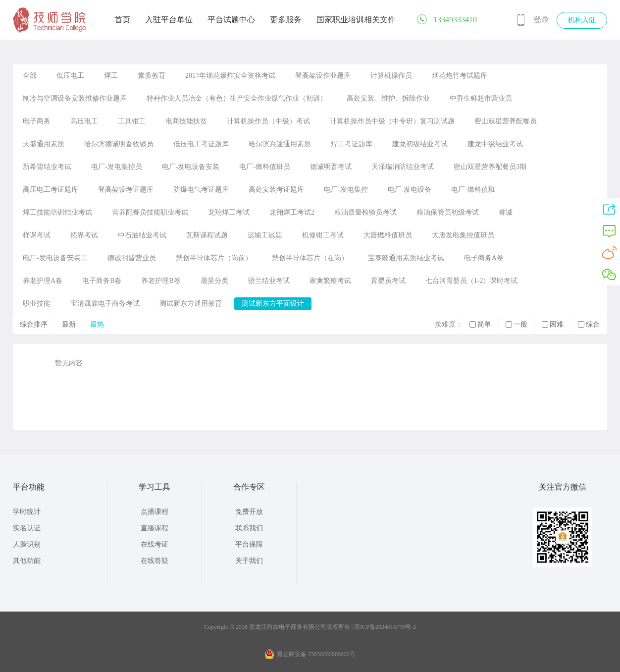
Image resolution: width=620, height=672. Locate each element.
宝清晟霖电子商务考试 (105, 304)
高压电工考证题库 (51, 190)
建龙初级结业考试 (420, 144)
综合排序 (34, 324)
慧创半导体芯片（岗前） (214, 258)
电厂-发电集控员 (117, 167)
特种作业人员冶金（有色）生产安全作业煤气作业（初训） (237, 98)
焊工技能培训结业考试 (57, 212)
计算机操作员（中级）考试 (268, 121)
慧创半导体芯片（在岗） (310, 258)
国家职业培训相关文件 (356, 20)
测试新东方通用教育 (191, 304)
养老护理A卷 (43, 281)
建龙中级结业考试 (495, 144)
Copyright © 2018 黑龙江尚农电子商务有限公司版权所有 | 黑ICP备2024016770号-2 (310, 627)
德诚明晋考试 (331, 167)
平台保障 (249, 544)
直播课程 (155, 528)
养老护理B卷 (161, 281)
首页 (122, 20)
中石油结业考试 (142, 235)
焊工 (111, 76)
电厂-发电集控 (346, 190)
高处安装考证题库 (276, 190)
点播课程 (155, 512)
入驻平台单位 (169, 20)
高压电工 (84, 121)
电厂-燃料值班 (473, 190)
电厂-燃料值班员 (265, 167)
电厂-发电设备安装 (191, 167)
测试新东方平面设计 (273, 304)
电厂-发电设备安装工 (55, 258)
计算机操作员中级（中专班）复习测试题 (392, 121)
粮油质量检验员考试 (365, 212)
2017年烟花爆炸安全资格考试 (230, 76)
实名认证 (27, 528)
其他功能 (27, 561)
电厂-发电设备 (410, 190)
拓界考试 (84, 235)
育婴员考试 (388, 281)
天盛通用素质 (44, 144)
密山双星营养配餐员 (506, 121)
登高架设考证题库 (126, 190)
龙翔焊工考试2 (292, 212)
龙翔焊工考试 (229, 212)
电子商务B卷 (102, 281)
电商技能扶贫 (186, 121)
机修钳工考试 (323, 235)
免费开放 (249, 512)
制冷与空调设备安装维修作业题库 (75, 98)
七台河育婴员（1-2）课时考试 (472, 281)
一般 (517, 324)
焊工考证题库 (352, 144)
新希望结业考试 (47, 167)
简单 (480, 324)
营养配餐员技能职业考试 (150, 212)
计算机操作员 (391, 76)
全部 (30, 76)
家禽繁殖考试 (330, 281)
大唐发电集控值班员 (463, 235)
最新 (69, 324)
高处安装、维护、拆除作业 (388, 98)
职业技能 (37, 304)
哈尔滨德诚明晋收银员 (119, 144)
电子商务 (37, 121)
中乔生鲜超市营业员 (481, 98)
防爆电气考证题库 (201, 190)
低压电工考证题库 (201, 144)
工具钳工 (132, 121)
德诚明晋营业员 (132, 258)
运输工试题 (265, 235)
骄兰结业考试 (269, 281)
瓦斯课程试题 (207, 235)
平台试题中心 (231, 20)
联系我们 (249, 528)
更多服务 (286, 20)
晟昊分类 (214, 281)
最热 (97, 324)
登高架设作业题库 (323, 76)
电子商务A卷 (484, 258)
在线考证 (155, 544)
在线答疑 (155, 561)
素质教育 (152, 76)
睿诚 (506, 212)
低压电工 (70, 76)
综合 (589, 324)
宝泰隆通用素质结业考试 (406, 258)
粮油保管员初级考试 (448, 212)
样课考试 (37, 235)
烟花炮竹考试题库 (460, 76)
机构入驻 (582, 20)
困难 (553, 324)
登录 (541, 20)
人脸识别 (27, 544)
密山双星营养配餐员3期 (490, 167)
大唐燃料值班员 (388, 235)
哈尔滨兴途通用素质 (280, 144)
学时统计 (27, 512)
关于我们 (249, 561)
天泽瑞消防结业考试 (403, 167)
